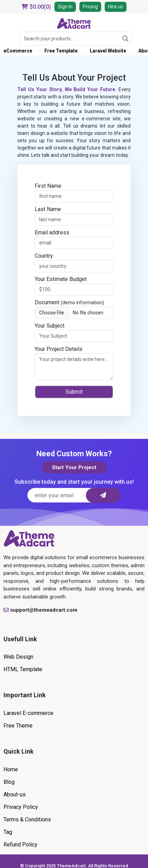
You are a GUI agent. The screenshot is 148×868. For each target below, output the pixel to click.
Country (44, 256)
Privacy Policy (21, 807)
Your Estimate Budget (61, 279)
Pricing (90, 7)
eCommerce (18, 51)
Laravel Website (108, 51)
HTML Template (23, 669)
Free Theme (18, 726)
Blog (9, 782)
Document (69, 302)
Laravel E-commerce (28, 713)
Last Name (48, 209)
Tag (8, 832)
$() (36, 7)
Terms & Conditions (27, 819)
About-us (15, 794)
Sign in (65, 7)
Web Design (18, 657)
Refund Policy (20, 845)
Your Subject (50, 326)
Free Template (61, 51)
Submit (74, 392)
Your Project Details (59, 349)
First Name (48, 186)
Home (11, 769)
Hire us (116, 7)
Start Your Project (74, 467)
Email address (52, 232)
